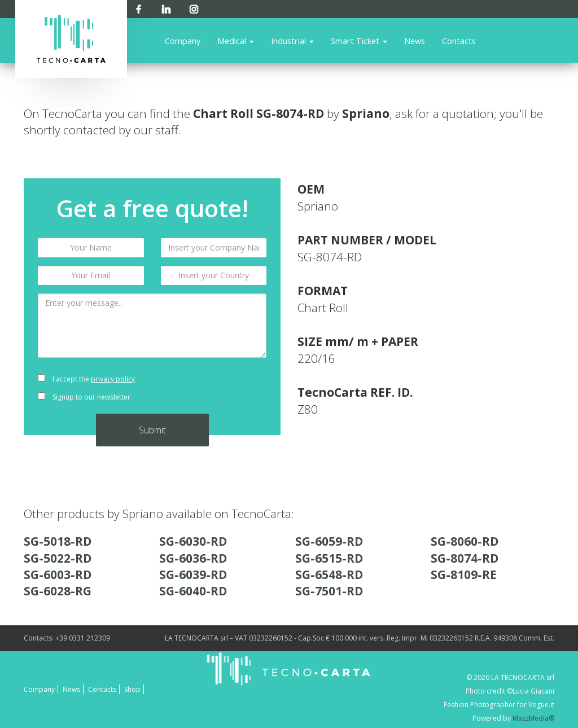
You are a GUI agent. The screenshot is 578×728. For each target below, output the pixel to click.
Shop (132, 689)
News (415, 41)
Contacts (459, 41)
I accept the (86, 379)
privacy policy (113, 379)
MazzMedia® (533, 718)
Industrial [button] (292, 41)
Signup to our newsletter (84, 397)
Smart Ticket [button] (359, 41)
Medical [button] (236, 41)
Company (183, 41)
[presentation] (214, 388)
